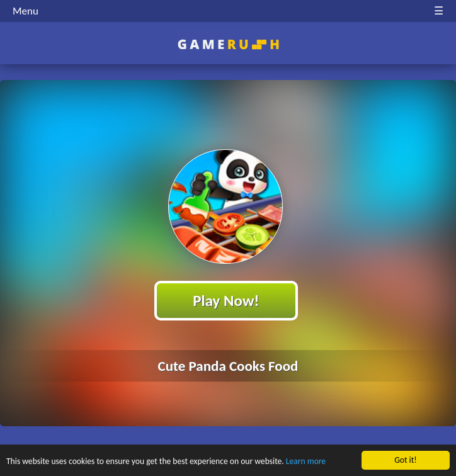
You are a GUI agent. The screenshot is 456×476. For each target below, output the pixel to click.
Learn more (306, 462)
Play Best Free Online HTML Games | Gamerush (228, 44)
